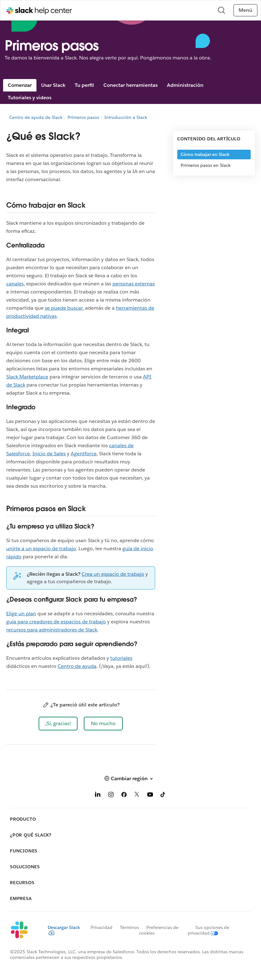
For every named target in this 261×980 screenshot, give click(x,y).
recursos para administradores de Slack (52, 630)
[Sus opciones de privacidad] (209, 930)
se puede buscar (64, 308)
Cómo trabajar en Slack (205, 154)
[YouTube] (150, 796)
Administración (185, 85)
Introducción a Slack (126, 117)
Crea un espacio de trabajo (113, 574)
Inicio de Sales (49, 454)
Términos (129, 927)
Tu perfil (84, 85)
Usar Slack (53, 85)
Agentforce (84, 454)
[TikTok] (163, 796)
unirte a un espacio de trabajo (41, 549)
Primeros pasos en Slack (206, 165)
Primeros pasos (83, 117)
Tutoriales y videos (30, 98)
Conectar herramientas (130, 85)
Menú (245, 10)
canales (15, 284)
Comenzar (20, 85)
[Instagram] (111, 796)
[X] (137, 796)
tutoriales (121, 658)
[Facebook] (124, 796)
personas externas (134, 284)
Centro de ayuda (77, 666)
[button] (58, 724)
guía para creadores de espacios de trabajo (56, 622)
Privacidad (102, 927)
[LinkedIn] (98, 796)
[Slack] (24, 930)
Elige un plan (21, 614)
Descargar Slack (64, 930)
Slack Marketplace (27, 377)
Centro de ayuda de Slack (36, 117)
